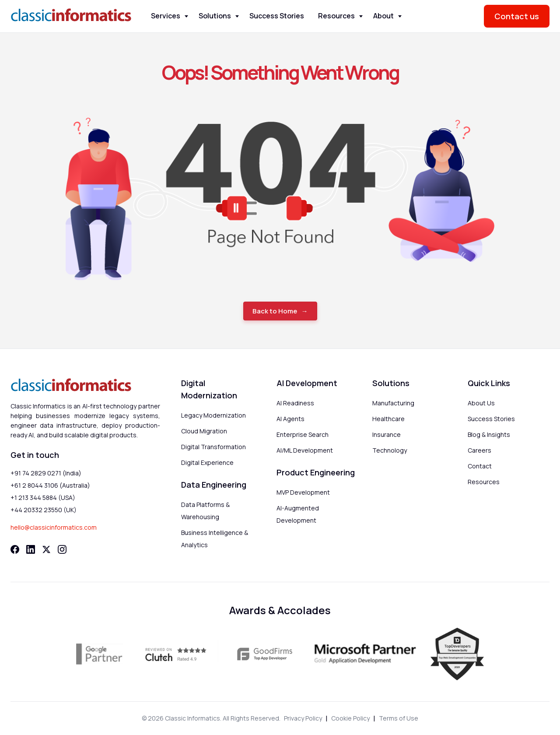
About (383, 16)
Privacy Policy (303, 718)
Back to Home (275, 311)
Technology (390, 450)
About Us (481, 403)
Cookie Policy (350, 718)
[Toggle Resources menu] (361, 16)
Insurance (387, 434)
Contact (480, 466)
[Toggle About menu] (400, 16)
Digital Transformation (213, 447)
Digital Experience (207, 462)
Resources (336, 16)
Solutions (215, 16)
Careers (479, 450)
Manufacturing (393, 403)
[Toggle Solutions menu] (237, 16)
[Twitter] (46, 549)
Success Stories (277, 16)
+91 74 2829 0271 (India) (46, 473)
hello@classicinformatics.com (54, 527)
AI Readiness (295, 403)
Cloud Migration (204, 431)
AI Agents (290, 419)
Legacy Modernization (213, 415)
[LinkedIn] (31, 549)
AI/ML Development (305, 450)
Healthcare (388, 419)
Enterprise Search (303, 434)
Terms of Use (399, 718)
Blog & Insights (489, 434)
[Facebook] (15, 549)
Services (166, 16)
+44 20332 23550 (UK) (44, 510)
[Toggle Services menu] (186, 16)
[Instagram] (62, 549)
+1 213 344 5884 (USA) (43, 498)
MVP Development (303, 492)
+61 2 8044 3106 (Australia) (50, 485)
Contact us (517, 16)
